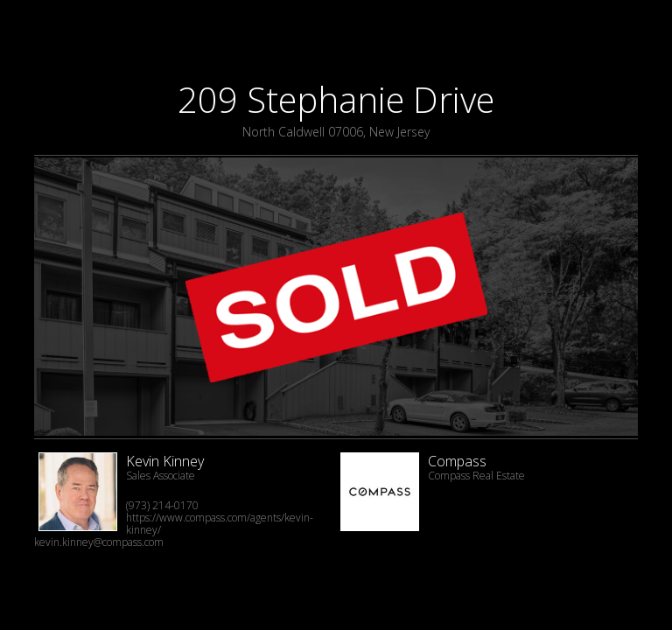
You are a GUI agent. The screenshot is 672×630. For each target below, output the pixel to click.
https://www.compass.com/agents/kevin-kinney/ (220, 524)
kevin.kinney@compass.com (99, 542)
